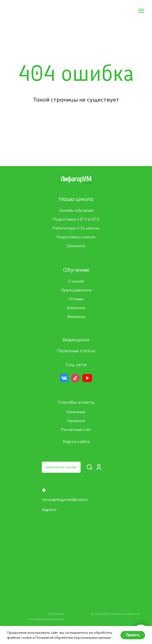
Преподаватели (76, 290)
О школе (76, 281)
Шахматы (76, 246)
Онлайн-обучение (76, 210)
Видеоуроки (76, 340)
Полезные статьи (76, 351)
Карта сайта (76, 441)
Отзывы (76, 299)
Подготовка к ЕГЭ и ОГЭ (76, 219)
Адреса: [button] (49, 509)
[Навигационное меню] (141, 11)
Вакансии (76, 308)
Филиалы (76, 317)
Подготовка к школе (76, 237)
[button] (61, 467)
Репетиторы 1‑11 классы (76, 228)
